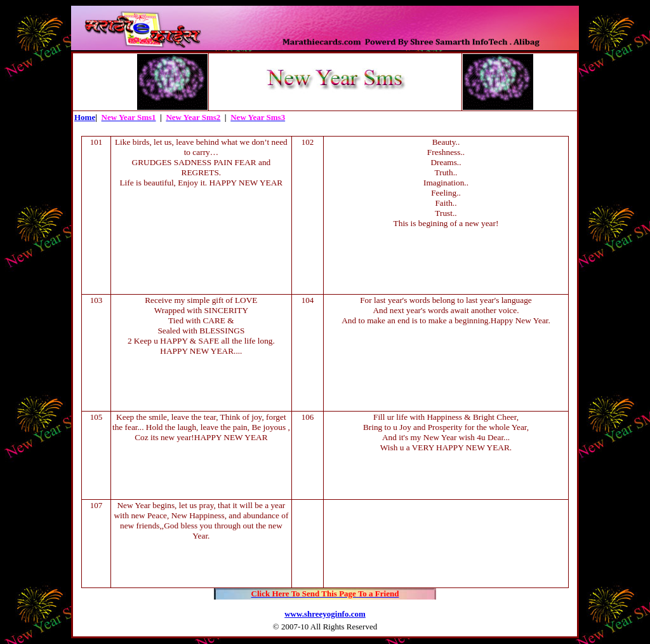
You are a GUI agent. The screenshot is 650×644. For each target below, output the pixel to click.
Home (85, 117)
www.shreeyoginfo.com (325, 614)
